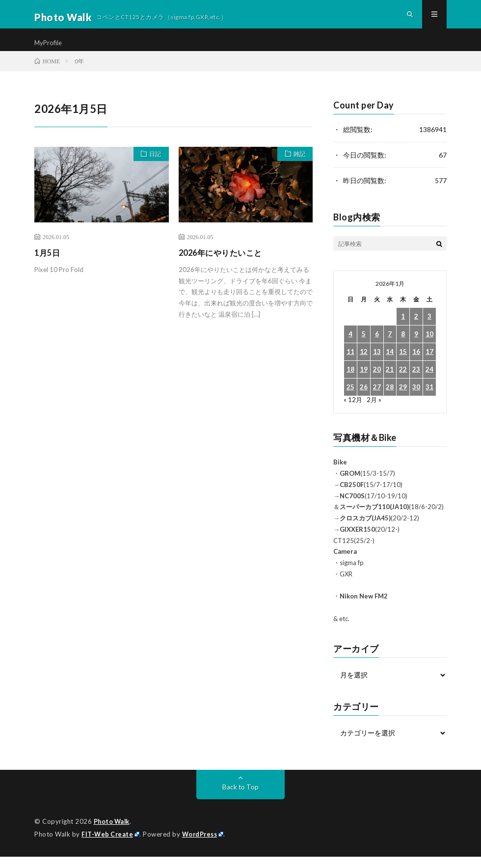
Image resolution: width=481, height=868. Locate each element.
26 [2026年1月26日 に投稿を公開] (364, 400)
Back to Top (241, 799)
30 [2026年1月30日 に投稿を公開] (416, 400)
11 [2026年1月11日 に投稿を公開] (350, 365)
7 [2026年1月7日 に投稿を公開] (390, 347)
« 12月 (353, 412)
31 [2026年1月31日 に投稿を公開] (429, 400)
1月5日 (49, 265)
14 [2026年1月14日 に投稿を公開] (390, 365)
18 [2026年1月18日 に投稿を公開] (350, 382)
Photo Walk (113, 834)
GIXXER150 (357, 542)
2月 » (375, 412)
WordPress (202, 846)
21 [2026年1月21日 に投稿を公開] (390, 382)
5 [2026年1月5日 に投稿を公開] (364, 347)
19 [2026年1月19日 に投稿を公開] (364, 382)
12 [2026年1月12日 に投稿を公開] (364, 365)
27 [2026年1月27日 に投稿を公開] (377, 400)
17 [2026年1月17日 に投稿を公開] (429, 365)
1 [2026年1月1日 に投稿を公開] (403, 329)
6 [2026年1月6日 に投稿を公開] (377, 347)
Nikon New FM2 (364, 609)
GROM (350, 486)
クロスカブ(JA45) (365, 531)
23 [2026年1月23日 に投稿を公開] (416, 382)
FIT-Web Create (108, 846)
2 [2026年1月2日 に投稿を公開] (416, 329)
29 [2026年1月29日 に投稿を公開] (403, 400)
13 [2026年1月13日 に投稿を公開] (377, 365)
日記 (153, 168)
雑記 (296, 168)
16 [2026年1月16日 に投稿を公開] (416, 365)
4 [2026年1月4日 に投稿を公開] (350, 347)
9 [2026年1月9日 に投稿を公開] (416, 347)
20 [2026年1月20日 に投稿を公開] (377, 382)
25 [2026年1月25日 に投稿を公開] (350, 400)
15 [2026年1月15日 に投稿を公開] (403, 365)
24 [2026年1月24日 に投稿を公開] (429, 382)
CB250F (352, 497)
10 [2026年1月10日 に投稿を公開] (429, 347)
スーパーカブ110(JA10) (374, 519)
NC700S (352, 508)
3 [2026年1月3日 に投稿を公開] (429, 329)
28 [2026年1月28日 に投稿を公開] (390, 400)
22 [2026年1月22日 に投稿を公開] (403, 382)
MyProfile (49, 49)
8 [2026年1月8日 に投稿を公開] (403, 347)
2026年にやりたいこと (225, 265)
